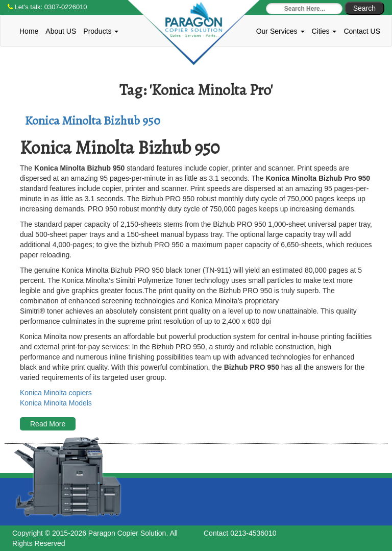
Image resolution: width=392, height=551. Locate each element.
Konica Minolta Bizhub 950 (93, 121)
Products (101, 31)
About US (61, 31)
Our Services (280, 31)
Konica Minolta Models (56, 403)
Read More (48, 424)
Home (29, 31)
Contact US (362, 31)
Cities (324, 31)
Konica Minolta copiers (56, 393)
